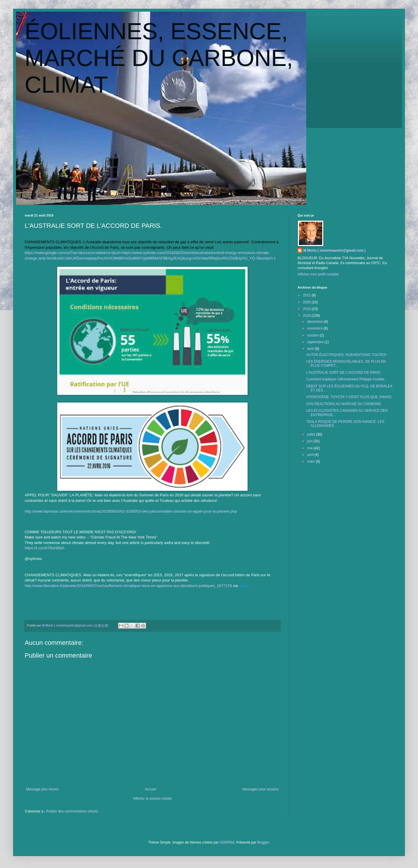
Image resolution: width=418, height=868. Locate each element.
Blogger (263, 842)
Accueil (151, 789)
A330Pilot (227, 842)
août (311, 349)
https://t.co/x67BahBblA (45, 548)
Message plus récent (42, 789)
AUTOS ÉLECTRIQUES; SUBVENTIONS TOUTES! (346, 355)
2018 (307, 316)
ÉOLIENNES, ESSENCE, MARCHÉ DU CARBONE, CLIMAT (159, 58)
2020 (307, 302)
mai (310, 448)
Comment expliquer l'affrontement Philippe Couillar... (347, 379)
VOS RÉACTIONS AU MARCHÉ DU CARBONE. (344, 404)
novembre (315, 328)
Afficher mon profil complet (318, 274)
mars (311, 461)
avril (311, 455)
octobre (313, 335)
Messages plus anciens (261, 789)
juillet (312, 434)
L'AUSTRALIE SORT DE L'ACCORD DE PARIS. (344, 373)
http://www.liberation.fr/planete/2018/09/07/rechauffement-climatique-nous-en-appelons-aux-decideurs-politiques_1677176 (128, 586)
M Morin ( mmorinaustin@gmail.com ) (334, 250)
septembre (316, 342)
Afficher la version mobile (152, 799)
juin (310, 441)
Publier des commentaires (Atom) (72, 811)
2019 (307, 309)
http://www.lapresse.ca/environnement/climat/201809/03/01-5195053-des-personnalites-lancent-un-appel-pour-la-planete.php (131, 511)
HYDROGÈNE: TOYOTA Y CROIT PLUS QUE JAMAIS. (349, 397)
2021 (307, 295)
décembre (315, 322)
